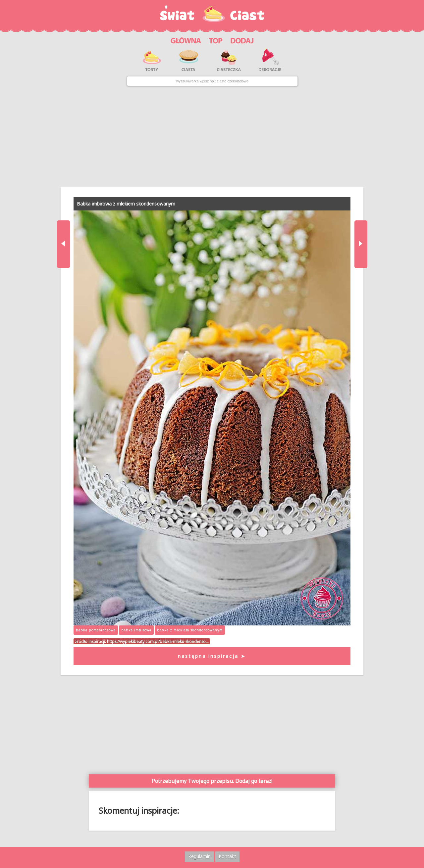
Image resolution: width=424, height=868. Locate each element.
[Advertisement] (212, 137)
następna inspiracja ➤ (212, 656)
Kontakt (227, 856)
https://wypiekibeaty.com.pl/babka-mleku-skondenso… (158, 641)
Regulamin (199, 856)
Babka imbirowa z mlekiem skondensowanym (126, 204)
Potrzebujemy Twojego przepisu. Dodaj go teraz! (212, 781)
